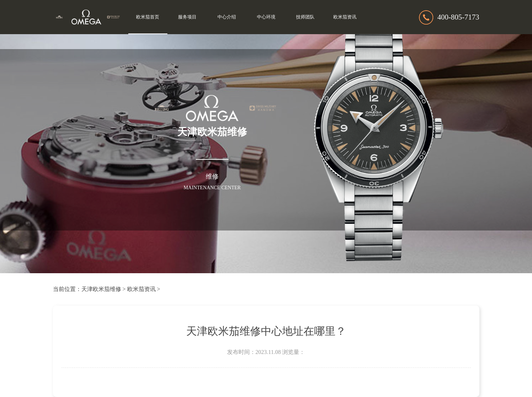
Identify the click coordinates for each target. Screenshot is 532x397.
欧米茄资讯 (345, 17)
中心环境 (266, 17)
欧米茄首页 (148, 17)
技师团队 (305, 17)
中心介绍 (227, 17)
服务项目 (187, 17)
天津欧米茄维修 (101, 289)
